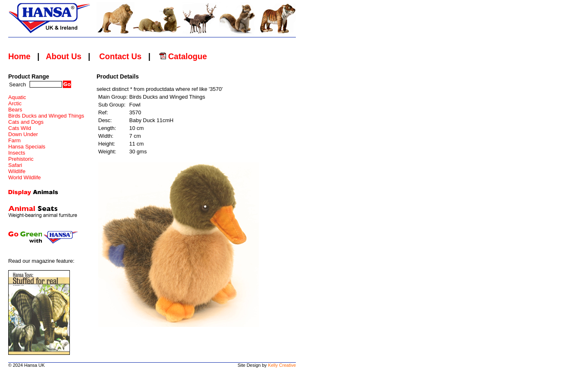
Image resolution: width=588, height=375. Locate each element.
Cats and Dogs (26, 122)
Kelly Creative (282, 365)
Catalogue (183, 56)
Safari (15, 165)
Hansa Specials (27, 147)
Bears (15, 110)
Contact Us (120, 56)
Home (19, 56)
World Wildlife (24, 177)
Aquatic (17, 97)
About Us (63, 56)
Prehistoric (21, 159)
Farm (14, 140)
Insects (17, 153)
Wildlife (17, 171)
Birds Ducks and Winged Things (46, 116)
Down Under (23, 134)
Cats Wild (20, 128)
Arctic (15, 103)
